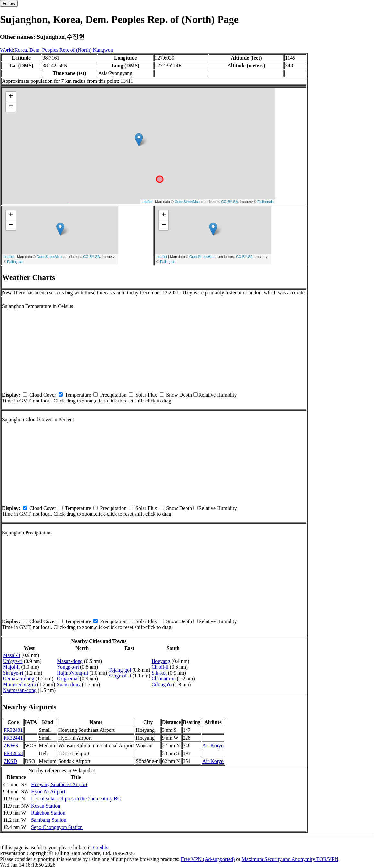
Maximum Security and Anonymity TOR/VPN (290, 859)
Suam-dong (69, 684)
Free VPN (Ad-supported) (208, 859)
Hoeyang (161, 661)
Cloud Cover (43, 395)
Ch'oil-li (160, 667)
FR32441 (13, 738)
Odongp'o (162, 684)
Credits (101, 847)
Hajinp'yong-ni (72, 673)
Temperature (78, 395)
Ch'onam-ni (164, 679)
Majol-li (11, 667)
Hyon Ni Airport (48, 791)
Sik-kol (159, 673)
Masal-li (11, 655)
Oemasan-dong (19, 679)
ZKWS (11, 746)
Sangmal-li (120, 676)
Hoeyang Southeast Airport (59, 784)
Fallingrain (266, 202)
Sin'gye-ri (13, 673)
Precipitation (113, 395)
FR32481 (13, 730)
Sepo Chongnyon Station (57, 827)
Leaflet (147, 202)
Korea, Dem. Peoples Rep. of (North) (53, 50)
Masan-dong (70, 661)
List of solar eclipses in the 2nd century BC (76, 799)
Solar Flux (146, 395)
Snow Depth (179, 395)
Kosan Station (46, 806)
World (6, 50)
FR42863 (13, 753)
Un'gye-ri (13, 661)
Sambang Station (49, 820)
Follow (9, 3)
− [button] (11, 107)
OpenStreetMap (187, 202)
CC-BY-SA (230, 202)
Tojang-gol (120, 670)
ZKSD (10, 761)
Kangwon (103, 50)
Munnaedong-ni (19, 684)
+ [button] (11, 97)
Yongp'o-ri (68, 667)
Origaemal (68, 679)
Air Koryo (213, 746)
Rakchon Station (48, 813)
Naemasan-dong (20, 690)
